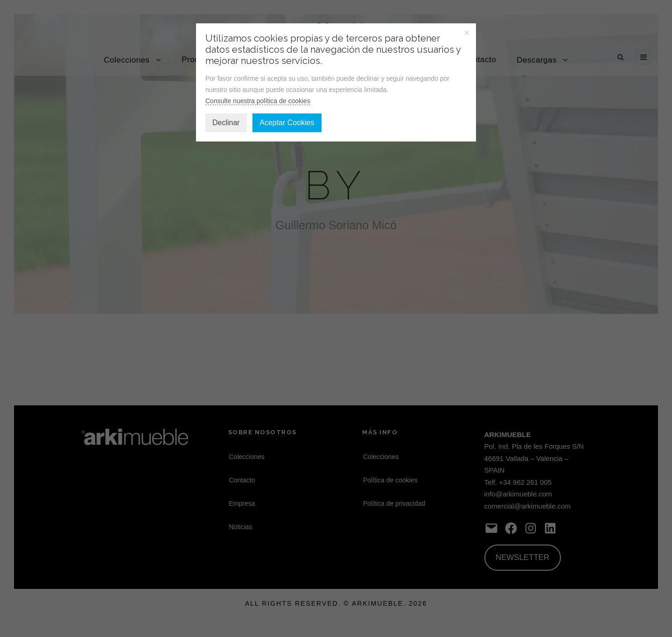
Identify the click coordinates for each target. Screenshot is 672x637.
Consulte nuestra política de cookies (258, 101)
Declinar (226, 123)
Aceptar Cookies (287, 123)
